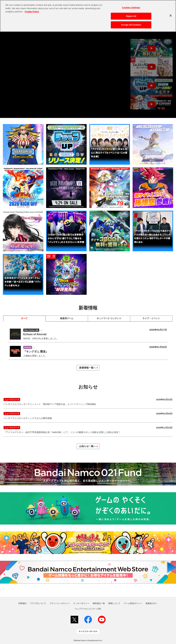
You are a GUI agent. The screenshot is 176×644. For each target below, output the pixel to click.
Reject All (131, 16)
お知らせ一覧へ (87, 446)
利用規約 (22, 603)
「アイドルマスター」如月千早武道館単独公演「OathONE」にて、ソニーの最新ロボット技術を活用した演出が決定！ (88, 429)
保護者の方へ (152, 603)
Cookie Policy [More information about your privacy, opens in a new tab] (32, 12)
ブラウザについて (38, 603)
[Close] (171, 16)
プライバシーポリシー (60, 603)
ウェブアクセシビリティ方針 (88, 609)
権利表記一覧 (99, 603)
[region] (88, 16)
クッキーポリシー (81, 603)
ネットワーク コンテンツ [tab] (109, 318)
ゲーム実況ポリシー (133, 603)
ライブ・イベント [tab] (151, 318)
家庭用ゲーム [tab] (67, 318)
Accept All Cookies (131, 25)
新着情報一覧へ (87, 368)
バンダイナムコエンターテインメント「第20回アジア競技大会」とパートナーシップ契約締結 (88, 401)
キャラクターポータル (88, 631)
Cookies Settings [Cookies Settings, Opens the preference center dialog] (131, 8)
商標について (114, 603)
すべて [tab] (24, 318)
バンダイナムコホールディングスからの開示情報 (88, 415)
